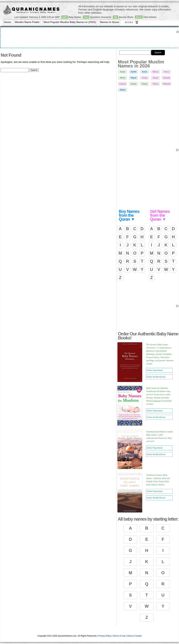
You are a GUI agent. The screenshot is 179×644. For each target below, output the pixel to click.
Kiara (155, 84)
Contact (138, 636)
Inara (166, 72)
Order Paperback (155, 370)
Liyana (123, 84)
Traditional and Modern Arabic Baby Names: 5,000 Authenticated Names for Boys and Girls (160, 436)
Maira (155, 72)
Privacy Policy (105, 636)
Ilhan (122, 78)
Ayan (122, 72)
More (132, 22)
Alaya (144, 84)
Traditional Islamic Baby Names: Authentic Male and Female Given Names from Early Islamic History (158, 480)
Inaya (155, 78)
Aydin (133, 72)
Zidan (123, 90)
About (130, 636)
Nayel (133, 78)
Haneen (167, 84)
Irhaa (144, 78)
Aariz (144, 72)
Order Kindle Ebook (156, 377)
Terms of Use (119, 636)
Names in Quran (110, 22)
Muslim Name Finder (27, 22)
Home (7, 22)
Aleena (167, 78)
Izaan (133, 84)
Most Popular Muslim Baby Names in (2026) (70, 22)
